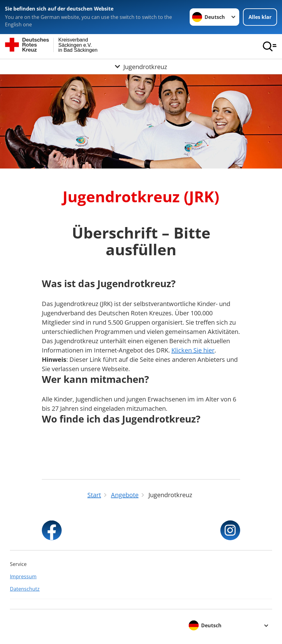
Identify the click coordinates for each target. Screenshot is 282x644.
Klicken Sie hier (193, 350)
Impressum (23, 576)
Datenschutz (25, 589)
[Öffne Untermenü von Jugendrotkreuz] (141, 67)
